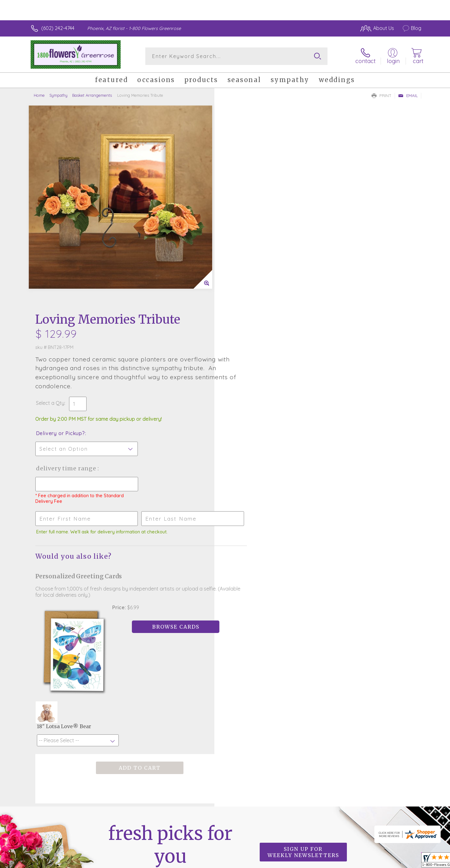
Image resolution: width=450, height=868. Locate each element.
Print (382, 96)
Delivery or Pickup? (250, 225)
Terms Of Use (284, 861)
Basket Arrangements (92, 95)
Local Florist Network (366, 861)
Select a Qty (240, 195)
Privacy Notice (321, 861)
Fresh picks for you (170, 640)
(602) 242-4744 (58, 28)
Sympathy (58, 95)
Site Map (405, 861)
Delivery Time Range (256, 260)
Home (39, 95)
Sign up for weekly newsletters (303, 637)
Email (408, 96)
